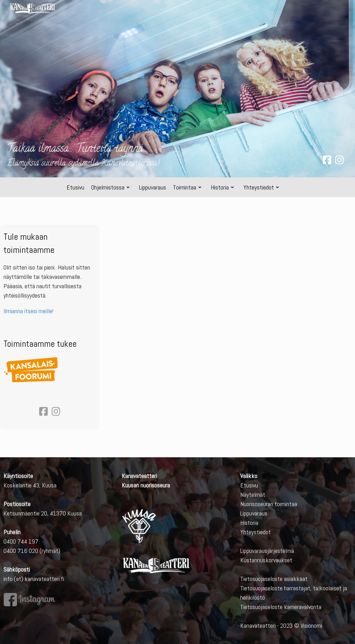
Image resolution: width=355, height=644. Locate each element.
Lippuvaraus (254, 513)
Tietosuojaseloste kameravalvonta (281, 607)
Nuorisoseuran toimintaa (269, 504)
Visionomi (311, 625)
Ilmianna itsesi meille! (28, 311)
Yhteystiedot (256, 532)
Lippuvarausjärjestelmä (267, 551)
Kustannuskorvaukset (266, 560)
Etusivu (249, 485)
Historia (249, 523)
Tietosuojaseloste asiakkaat (274, 579)
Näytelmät (253, 495)
